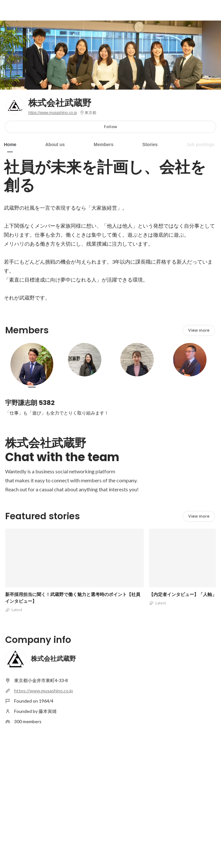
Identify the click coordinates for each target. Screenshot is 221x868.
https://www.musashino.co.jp (53, 113)
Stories (150, 145)
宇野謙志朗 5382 (30, 403)
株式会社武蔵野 (60, 103)
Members (103, 145)
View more (199, 330)
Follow (110, 127)
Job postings (201, 145)
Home (10, 145)
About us (55, 145)
